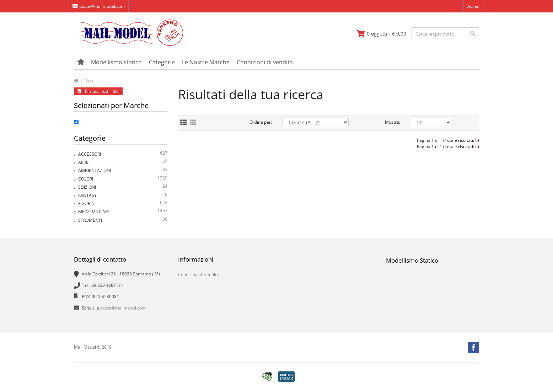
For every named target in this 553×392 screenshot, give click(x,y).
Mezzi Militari (123, 212)
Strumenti (123, 220)
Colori (123, 179)
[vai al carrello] (382, 34)
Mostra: (393, 122)
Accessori (123, 154)
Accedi (474, 6)
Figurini (123, 203)
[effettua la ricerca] (473, 34)
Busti (90, 80)
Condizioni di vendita (265, 62)
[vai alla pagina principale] (128, 44)
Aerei (123, 162)
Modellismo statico (116, 62)
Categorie (162, 62)
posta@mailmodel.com (99, 6)
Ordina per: (261, 122)
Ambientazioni (123, 170)
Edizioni (123, 187)
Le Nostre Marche (206, 62)
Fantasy (123, 195)
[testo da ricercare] (445, 34)
